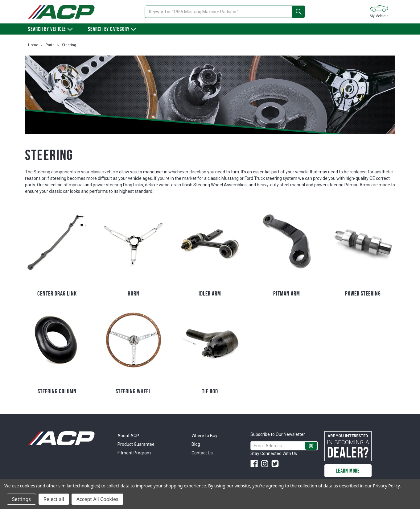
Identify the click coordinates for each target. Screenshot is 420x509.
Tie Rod (210, 391)
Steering (69, 45)
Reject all (54, 499)
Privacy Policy (386, 486)
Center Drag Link (57, 293)
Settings (21, 499)
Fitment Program (134, 453)
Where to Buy (204, 436)
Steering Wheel (133, 391)
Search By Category (112, 29)
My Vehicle (379, 11)
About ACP (128, 436)
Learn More (348, 471)
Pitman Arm (287, 293)
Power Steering (363, 293)
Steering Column (57, 391)
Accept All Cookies (97, 499)
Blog (196, 444)
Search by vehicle (50, 29)
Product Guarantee (136, 444)
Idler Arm (210, 293)
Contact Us (202, 453)
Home (33, 45)
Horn (134, 293)
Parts (50, 45)
